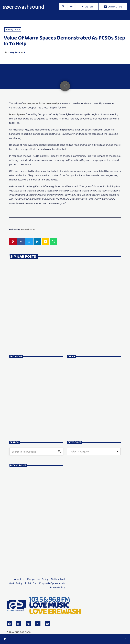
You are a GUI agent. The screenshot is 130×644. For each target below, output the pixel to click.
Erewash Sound (29, 229)
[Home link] (23, 7)
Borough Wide (13, 30)
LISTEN (87, 7)
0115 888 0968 (23, 632)
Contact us (113, 7)
